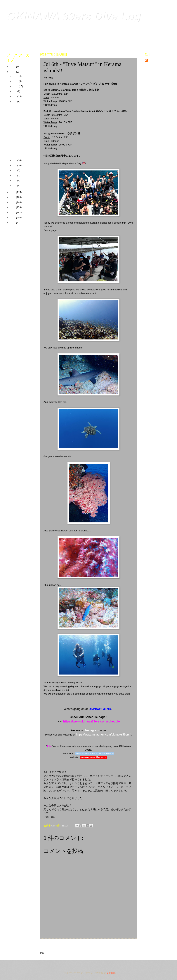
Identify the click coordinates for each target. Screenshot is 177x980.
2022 (13, 67)
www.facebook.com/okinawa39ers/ (94, 753)
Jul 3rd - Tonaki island (20, 152)
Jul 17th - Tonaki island (21, 123)
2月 (15, 180)
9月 (15, 91)
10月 (16, 86)
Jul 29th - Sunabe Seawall (22, 115)
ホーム (88, 945)
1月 (15, 186)
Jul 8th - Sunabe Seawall (21, 131)
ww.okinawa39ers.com (95, 757)
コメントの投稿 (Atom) (58, 953)
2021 (13, 72)
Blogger (111, 973)
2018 (13, 202)
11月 (16, 81)
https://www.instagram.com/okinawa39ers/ (103, 734)
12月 (16, 76)
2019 (13, 197)
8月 (15, 96)
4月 (15, 170)
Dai (150, 60)
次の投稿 (46, 945)
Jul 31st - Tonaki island (21, 107)
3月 (15, 176)
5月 (15, 165)
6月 (15, 160)
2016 (13, 212)
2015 (13, 218)
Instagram (92, 730)
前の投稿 (131, 945)
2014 (13, 223)
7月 (15, 101)
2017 (13, 207)
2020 (13, 192)
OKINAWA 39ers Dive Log (74, 16)
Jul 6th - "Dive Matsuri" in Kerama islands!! (20, 142)
